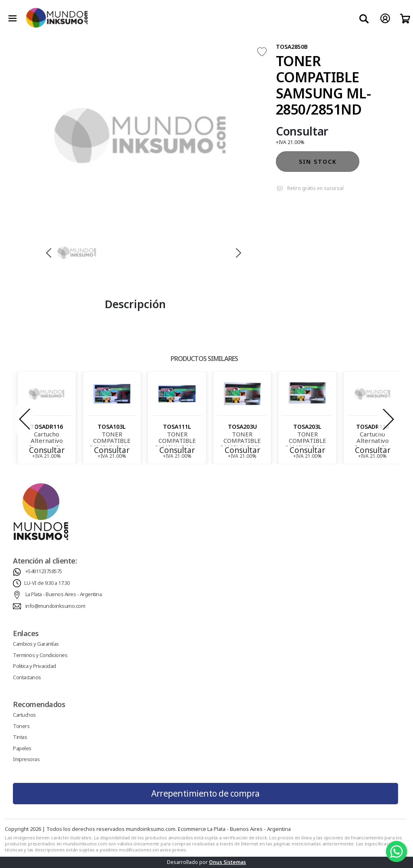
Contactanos (27, 677)
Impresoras (26, 759)
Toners (21, 726)
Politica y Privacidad (34, 666)
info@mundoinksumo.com (55, 606)
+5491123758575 (44, 571)
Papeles (22, 748)
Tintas (20, 737)
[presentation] (25, 419)
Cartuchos (24, 715)
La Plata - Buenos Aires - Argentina (64, 594)
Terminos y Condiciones (40, 655)
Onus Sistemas (227, 862)
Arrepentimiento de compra (205, 793)
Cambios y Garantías (36, 644)
